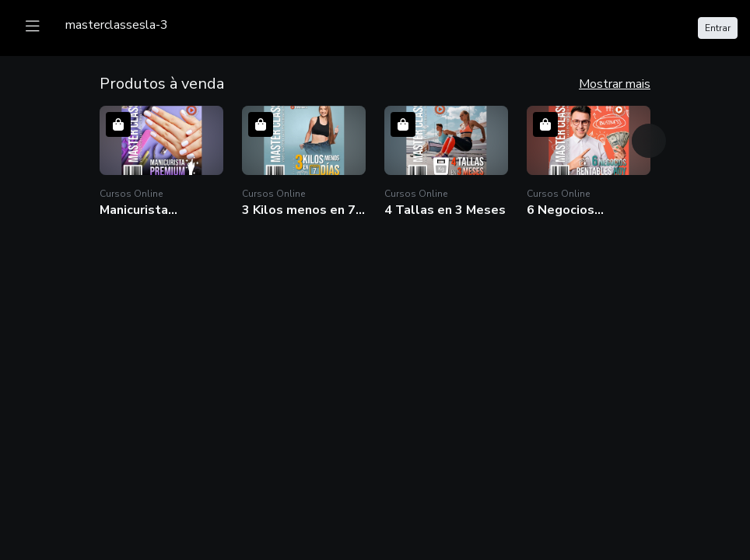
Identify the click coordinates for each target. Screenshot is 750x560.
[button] (161, 162)
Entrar (718, 28)
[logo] (117, 25)
